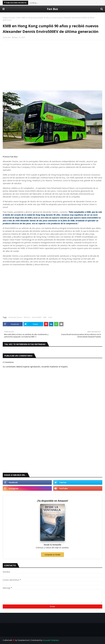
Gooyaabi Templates (51, 640)
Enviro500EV (37, 317)
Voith (18, 18)
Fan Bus (52, 9)
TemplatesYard (23, 640)
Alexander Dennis (15, 317)
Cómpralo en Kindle (52, 555)
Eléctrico (27, 317)
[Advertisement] (52, 62)
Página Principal (9, 18)
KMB (45, 317)
